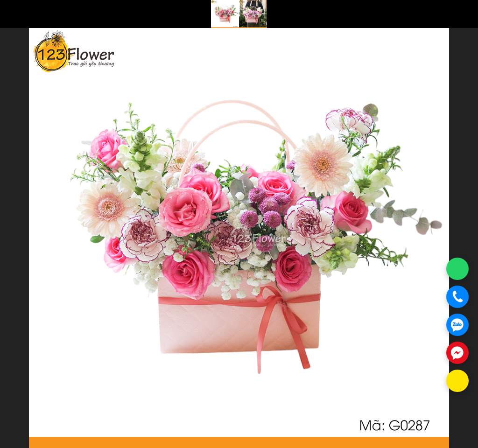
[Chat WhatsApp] (457, 269)
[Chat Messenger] (457, 353)
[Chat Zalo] (457, 325)
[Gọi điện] (457, 297)
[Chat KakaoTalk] (457, 381)
